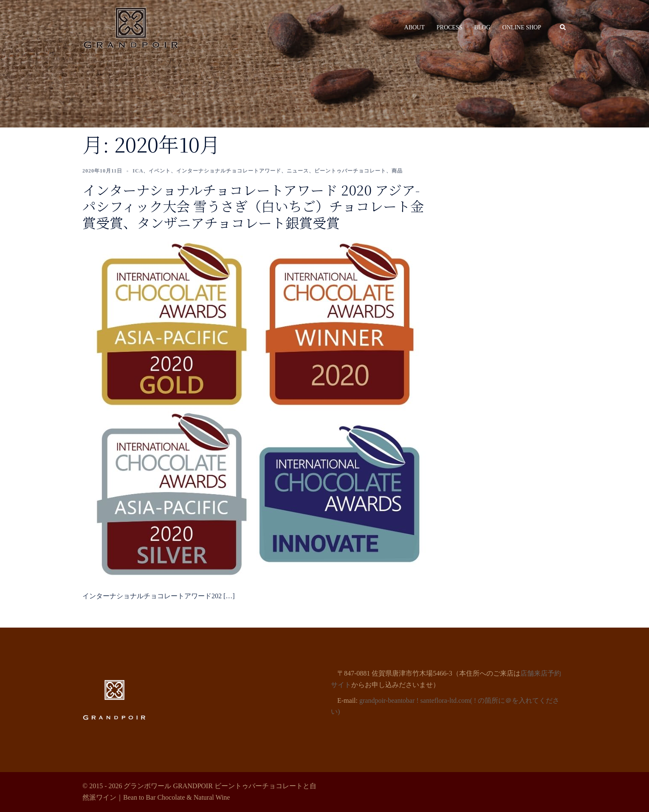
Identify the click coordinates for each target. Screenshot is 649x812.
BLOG (482, 27)
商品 (397, 171)
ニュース (298, 171)
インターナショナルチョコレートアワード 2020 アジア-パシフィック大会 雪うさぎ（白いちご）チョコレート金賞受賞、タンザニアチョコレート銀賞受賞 (253, 206)
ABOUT (415, 27)
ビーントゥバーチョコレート (350, 171)
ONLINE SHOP (522, 27)
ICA (138, 171)
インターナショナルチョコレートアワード (229, 171)
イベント (160, 171)
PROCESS (450, 27)
